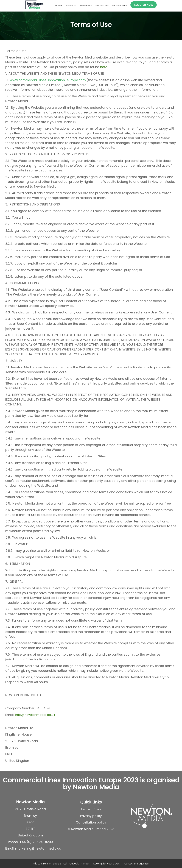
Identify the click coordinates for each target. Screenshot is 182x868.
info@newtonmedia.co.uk (35, 715)
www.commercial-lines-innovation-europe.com (48, 80)
